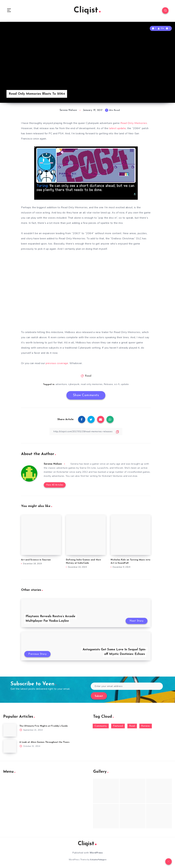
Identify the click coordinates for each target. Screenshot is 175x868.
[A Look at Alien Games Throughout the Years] (10, 746)
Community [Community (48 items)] (101, 726)
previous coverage (57, 363)
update (125, 384)
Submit (99, 696)
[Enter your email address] (127, 686)
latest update (117, 128)
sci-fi (117, 384)
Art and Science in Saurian (36, 560)
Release (108, 384)
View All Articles (55, 485)
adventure (61, 384)
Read (88, 376)
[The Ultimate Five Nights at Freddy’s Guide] (10, 730)
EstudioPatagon (98, 860)
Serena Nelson (53, 464)
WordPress (96, 853)
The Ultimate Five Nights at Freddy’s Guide (44, 726)
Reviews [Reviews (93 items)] (146, 726)
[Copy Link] (86, 431)
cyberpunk (74, 384)
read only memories (92, 384)
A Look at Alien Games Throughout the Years (44, 742)
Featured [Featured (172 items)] (118, 726)
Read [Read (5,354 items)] (132, 726)
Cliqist (87, 10)
